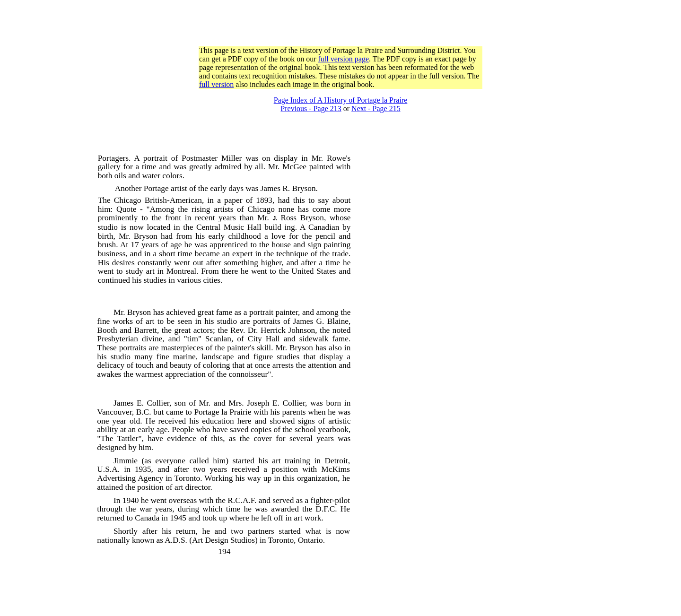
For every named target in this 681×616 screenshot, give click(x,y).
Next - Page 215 (376, 108)
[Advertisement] (340, 25)
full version (216, 84)
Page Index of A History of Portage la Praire (341, 100)
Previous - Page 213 (311, 108)
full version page (344, 59)
